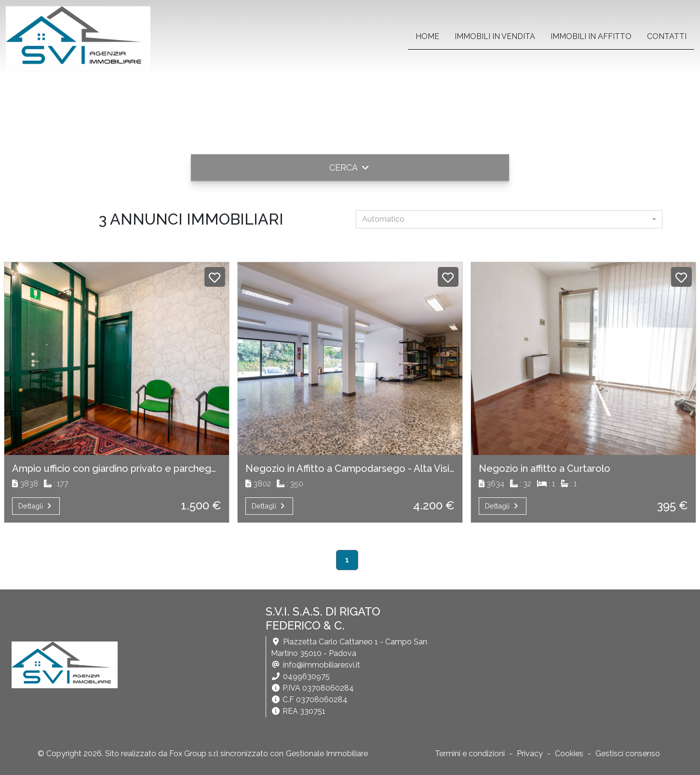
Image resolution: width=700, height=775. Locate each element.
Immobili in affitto (591, 36)
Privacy (530, 754)
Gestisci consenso (628, 754)
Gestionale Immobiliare (327, 754)
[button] (350, 167)
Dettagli (36, 506)
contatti (667, 36)
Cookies (569, 754)
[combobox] (509, 219)
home (427, 36)
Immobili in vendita (495, 36)
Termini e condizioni (470, 754)
